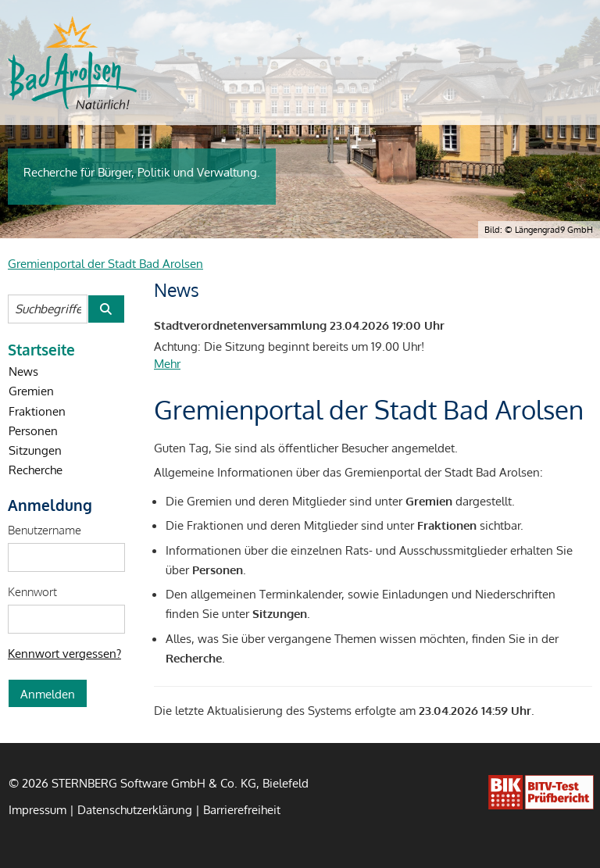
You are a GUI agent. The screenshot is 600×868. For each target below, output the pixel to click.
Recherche (36, 470)
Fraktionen (37, 411)
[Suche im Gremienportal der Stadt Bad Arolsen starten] (106, 309)
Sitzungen (35, 450)
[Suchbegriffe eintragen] (48, 309)
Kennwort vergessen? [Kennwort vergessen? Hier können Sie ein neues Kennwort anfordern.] (64, 653)
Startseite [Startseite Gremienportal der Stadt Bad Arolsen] (41, 349)
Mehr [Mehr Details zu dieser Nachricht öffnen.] (167, 363)
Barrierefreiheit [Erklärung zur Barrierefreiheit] (242, 809)
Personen (33, 430)
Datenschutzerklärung (135, 809)
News (23, 371)
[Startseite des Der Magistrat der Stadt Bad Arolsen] (72, 63)
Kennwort (32, 591)
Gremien (31, 391)
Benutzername (45, 530)
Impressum (37, 809)
